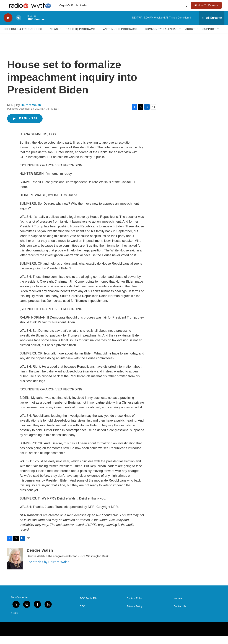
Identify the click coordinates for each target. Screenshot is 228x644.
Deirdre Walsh (31, 113)
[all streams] (212, 26)
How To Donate (209, 9)
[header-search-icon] (186, 9)
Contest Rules (134, 606)
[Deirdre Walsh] (15, 567)
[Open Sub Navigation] (45, 37)
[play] (8, 26)
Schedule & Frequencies (23, 37)
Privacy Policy (134, 614)
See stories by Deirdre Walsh (48, 570)
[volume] (19, 26)
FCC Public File (88, 606)
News (54, 37)
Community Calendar (161, 37)
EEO (82, 614)
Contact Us (180, 614)
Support (209, 37)
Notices (178, 606)
